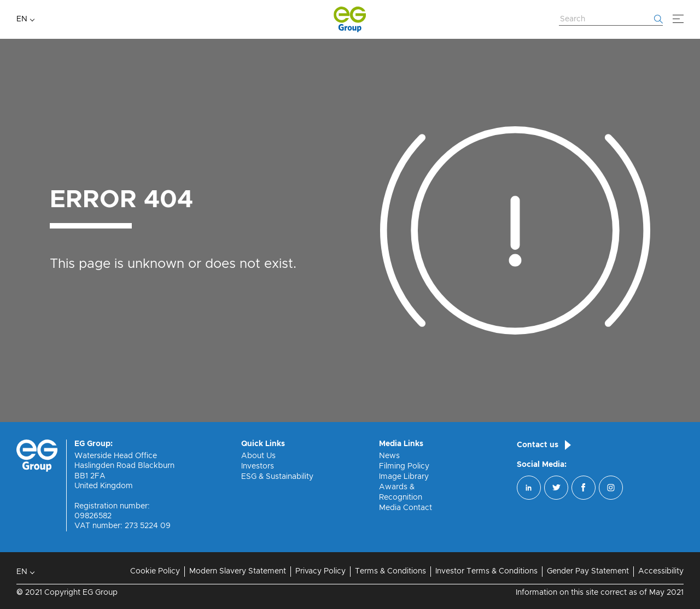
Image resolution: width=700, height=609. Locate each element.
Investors (258, 466)
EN (22, 19)
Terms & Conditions (390, 571)
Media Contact (406, 508)
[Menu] (678, 19)
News (389, 456)
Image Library (404, 477)
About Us (258, 456)
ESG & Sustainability (277, 477)
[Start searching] (658, 19)
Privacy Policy (320, 571)
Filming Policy (404, 466)
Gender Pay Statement (588, 571)
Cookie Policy (155, 571)
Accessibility (661, 571)
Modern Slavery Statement (238, 571)
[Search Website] (611, 20)
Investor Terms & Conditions (486, 571)
